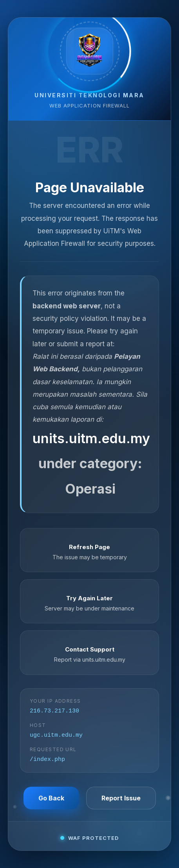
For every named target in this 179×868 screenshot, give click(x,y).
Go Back (51, 800)
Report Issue (121, 800)
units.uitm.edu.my (91, 437)
